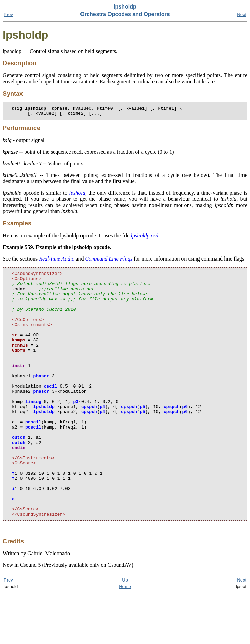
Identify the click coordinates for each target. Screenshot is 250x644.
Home (125, 638)
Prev (8, 15)
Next (242, 15)
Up (125, 631)
